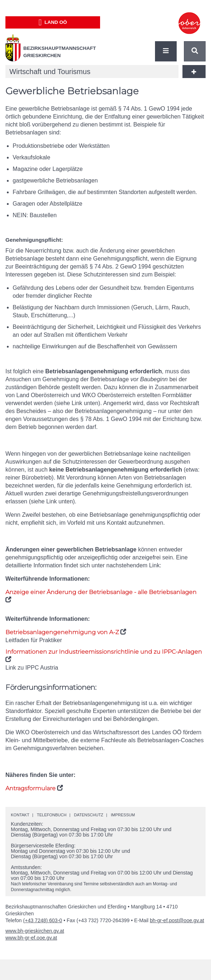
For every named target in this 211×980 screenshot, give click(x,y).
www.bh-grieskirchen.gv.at (35, 931)
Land (53, 22)
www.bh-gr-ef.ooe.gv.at (31, 938)
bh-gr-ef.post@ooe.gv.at (177, 920)
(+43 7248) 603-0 (43, 920)
